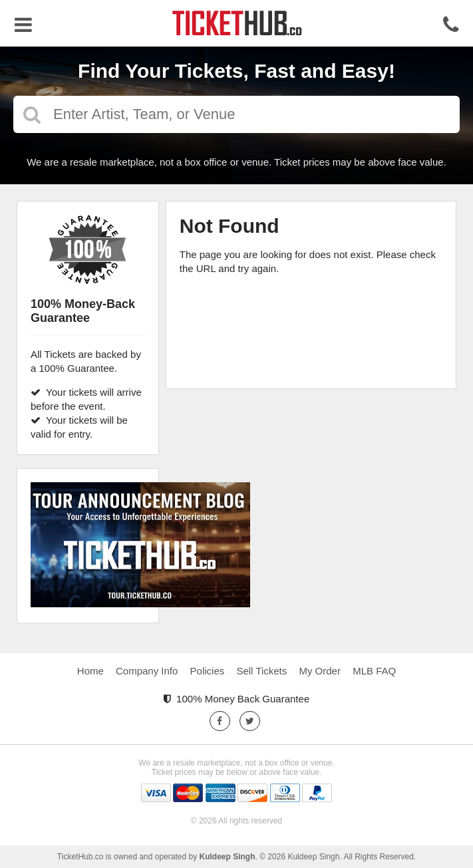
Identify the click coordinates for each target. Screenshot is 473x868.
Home (90, 671)
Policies (208, 671)
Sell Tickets (261, 671)
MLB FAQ (374, 671)
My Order (320, 671)
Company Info (147, 671)
